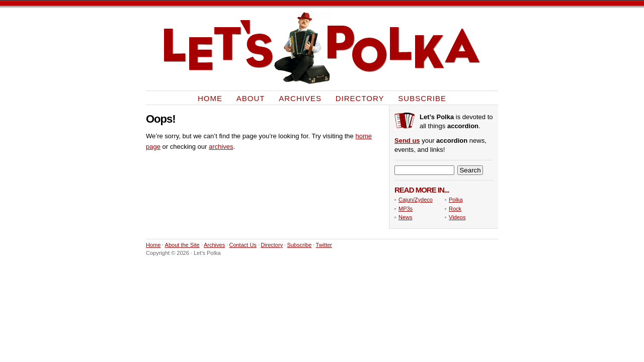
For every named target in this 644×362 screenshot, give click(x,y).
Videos (457, 217)
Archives (300, 98)
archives (221, 147)
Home (210, 98)
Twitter (324, 245)
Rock (455, 209)
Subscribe (422, 98)
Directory (360, 98)
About (251, 98)
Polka (456, 200)
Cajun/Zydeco (416, 200)
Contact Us (243, 245)
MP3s (406, 209)
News (406, 217)
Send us (407, 141)
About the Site (182, 245)
